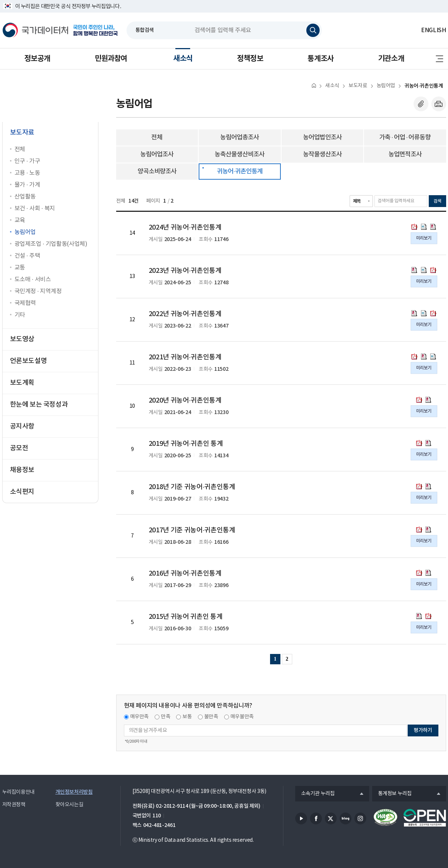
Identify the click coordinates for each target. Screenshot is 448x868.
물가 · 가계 (27, 185)
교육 (20, 220)
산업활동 (25, 197)
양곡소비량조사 (157, 172)
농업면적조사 (405, 155)
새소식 (183, 59)
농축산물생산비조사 (240, 155)
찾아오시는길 (70, 805)
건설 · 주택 (27, 256)
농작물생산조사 (322, 155)
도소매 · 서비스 (33, 279)
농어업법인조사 (322, 138)
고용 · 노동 (27, 173)
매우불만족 (242, 717)
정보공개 (37, 59)
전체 (20, 149)
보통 (187, 717)
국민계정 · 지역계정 (38, 291)
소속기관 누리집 (315, 794)
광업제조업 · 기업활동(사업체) (51, 244)
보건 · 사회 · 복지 (35, 208)
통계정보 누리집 (392, 794)
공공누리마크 (425, 818)
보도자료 (358, 86)
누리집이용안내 (18, 792)
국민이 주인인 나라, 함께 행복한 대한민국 (95, 30)
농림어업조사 (157, 155)
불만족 (211, 717)
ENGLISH (433, 30)
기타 (20, 315)
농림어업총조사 (240, 138)
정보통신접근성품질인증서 (385, 818)
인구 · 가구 (27, 161)
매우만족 (140, 717)
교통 (20, 268)
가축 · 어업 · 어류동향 (405, 138)
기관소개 (391, 59)
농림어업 (25, 232)
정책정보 (250, 59)
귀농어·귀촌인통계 (424, 86)
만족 (166, 717)
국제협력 (25, 303)
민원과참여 (111, 59)
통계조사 (320, 59)
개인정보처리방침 (74, 792)
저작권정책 (14, 805)
